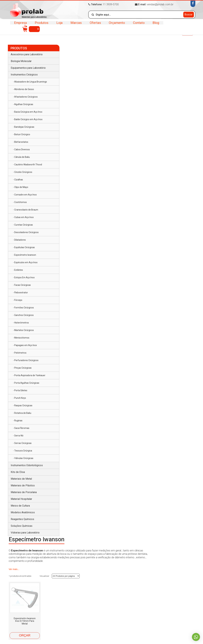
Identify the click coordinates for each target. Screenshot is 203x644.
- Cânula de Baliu (21, 156)
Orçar (72, 142)
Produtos (41, 25)
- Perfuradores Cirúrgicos (26, 359)
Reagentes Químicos (22, 518)
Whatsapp (196, 637)
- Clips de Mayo (21, 186)
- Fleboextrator (20, 292)
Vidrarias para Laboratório (25, 532)
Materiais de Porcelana (24, 491)
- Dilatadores (19, 239)
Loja (59, 25)
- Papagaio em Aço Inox (25, 344)
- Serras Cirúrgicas (22, 442)
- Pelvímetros (20, 352)
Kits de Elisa (18, 471)
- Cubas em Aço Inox (23, 216)
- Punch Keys (19, 397)
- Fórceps (18, 299)
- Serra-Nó (18, 435)
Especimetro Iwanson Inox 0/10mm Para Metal (72, 128)
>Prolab (29, 12)
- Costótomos (20, 201)
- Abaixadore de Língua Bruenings (30, 81)
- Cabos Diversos (21, 149)
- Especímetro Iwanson (25, 254)
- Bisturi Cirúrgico (22, 134)
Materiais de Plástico (23, 485)
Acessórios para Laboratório (27, 54)
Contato (138, 25)
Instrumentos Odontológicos (27, 464)
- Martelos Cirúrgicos (23, 329)
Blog (154, 25)
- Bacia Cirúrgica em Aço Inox (28, 111)
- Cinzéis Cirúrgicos (23, 171)
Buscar (189, 14)
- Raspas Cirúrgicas (23, 405)
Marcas (75, 25)
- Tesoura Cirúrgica (23, 450)
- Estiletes (18, 269)
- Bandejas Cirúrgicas (24, 126)
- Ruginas (18, 420)
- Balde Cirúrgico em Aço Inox (28, 119)
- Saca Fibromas (21, 427)
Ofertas (95, 25)
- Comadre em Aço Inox (25, 194)
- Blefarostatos (21, 141)
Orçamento (116, 25)
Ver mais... (61, 76)
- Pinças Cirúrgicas (22, 367)
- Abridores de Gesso (23, 88)
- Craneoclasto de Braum (26, 209)
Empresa (21, 25)
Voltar (187, 33)
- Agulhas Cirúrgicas (23, 103)
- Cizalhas (18, 179)
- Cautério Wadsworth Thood (27, 164)
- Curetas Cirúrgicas (23, 224)
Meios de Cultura (20, 505)
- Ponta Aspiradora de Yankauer (29, 375)
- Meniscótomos (21, 337)
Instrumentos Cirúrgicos (37, 33)
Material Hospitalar (21, 498)
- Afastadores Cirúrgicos (25, 96)
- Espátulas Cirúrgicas (24, 247)
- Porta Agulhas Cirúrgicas (26, 382)
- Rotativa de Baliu (22, 412)
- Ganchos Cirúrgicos (23, 314)
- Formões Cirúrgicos (23, 307)
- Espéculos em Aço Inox (25, 262)
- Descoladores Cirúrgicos (26, 231)
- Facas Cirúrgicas (22, 284)
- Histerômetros (21, 322)
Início (12, 33)
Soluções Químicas (22, 525)
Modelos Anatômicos (23, 512)
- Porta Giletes (20, 390)
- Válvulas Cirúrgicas (23, 457)
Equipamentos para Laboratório (28, 67)
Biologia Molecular (21, 60)
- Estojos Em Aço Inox (24, 277)
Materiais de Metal (21, 478)
